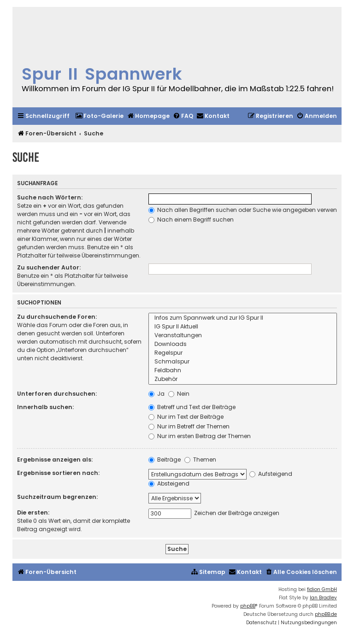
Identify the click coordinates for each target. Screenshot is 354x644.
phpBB (248, 606)
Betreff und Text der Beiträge (192, 407)
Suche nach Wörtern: (50, 197)
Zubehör (243, 379)
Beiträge (165, 460)
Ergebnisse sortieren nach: (58, 473)
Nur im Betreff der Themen (189, 426)
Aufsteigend (271, 474)
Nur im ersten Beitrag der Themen (200, 436)
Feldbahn (243, 371)
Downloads (243, 344)
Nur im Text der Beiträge (186, 417)
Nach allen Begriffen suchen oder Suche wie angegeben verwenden (248, 210)
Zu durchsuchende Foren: (57, 317)
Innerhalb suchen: (45, 407)
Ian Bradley (323, 598)
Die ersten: (33, 512)
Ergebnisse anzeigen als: (55, 460)
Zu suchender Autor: (49, 267)
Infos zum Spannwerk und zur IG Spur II (243, 318)
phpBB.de (326, 614)
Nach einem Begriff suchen (191, 220)
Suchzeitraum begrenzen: (57, 497)
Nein (179, 394)
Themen (200, 460)
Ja (156, 394)
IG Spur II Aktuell (243, 327)
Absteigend (169, 483)
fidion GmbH (322, 589)
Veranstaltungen (243, 336)
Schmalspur (243, 362)
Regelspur (243, 353)
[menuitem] (99, 116)
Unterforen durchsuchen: (57, 394)
